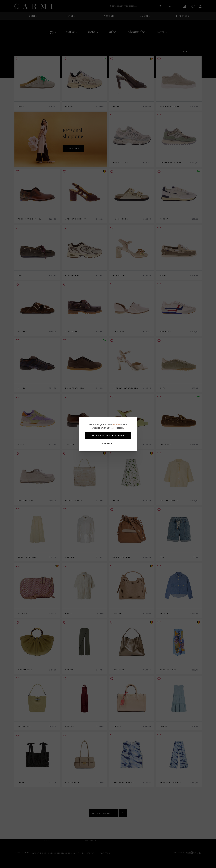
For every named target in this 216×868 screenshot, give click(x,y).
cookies (116, 424)
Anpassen (108, 443)
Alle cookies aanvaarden (108, 436)
